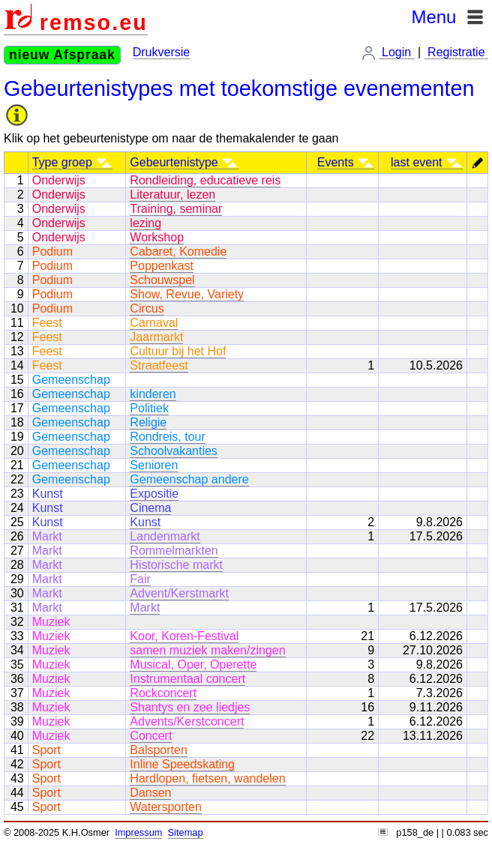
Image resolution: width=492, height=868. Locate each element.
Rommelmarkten (174, 551)
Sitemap (186, 832)
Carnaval (154, 323)
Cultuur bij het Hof (178, 351)
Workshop (157, 237)
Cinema (150, 508)
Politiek (149, 408)
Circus (147, 308)
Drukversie (161, 52)
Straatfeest (159, 365)
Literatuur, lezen (172, 195)
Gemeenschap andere (189, 479)
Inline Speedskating (182, 764)
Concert (151, 736)
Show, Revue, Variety (187, 294)
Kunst (145, 522)
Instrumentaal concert (187, 679)
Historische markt (176, 565)
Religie (148, 422)
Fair (140, 579)
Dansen (150, 793)
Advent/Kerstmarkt (179, 593)
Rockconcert (163, 693)
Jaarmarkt (156, 337)
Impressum (138, 832)
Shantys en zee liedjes (190, 707)
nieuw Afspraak (62, 55)
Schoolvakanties (174, 451)
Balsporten (159, 750)
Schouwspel (162, 280)
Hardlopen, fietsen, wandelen (207, 778)
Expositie (154, 494)
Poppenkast (162, 266)
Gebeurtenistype (184, 162)
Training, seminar (176, 209)
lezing (145, 223)
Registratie (456, 52)
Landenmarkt (165, 536)
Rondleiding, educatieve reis (205, 180)
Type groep (73, 162)
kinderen (153, 394)
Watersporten (165, 807)
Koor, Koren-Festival (184, 636)
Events (346, 162)
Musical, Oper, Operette (193, 664)
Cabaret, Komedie (178, 251)
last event (427, 162)
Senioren (154, 465)
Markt (145, 608)
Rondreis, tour (168, 437)
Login (397, 52)
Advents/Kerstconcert (187, 721)
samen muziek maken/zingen (207, 650)
